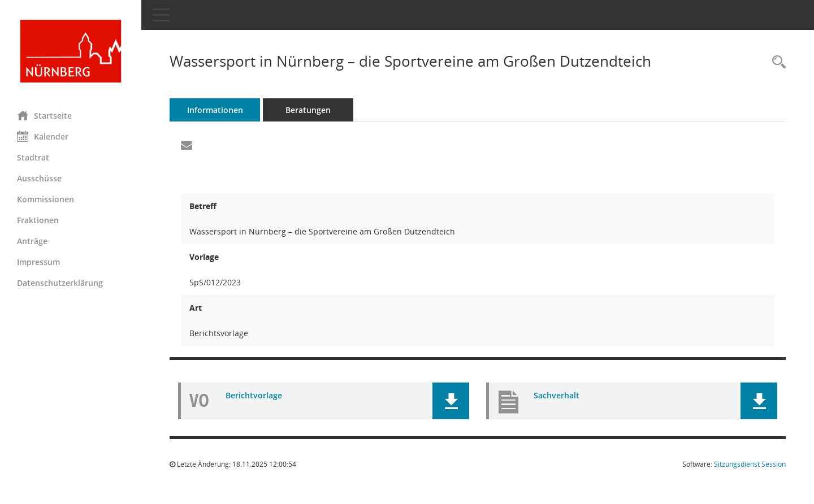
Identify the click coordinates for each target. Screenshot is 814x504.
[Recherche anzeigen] (776, 62)
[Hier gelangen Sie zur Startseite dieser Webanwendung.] (71, 51)
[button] (451, 401)
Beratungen (308, 110)
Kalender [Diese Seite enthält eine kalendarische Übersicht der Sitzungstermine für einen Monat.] (43, 136)
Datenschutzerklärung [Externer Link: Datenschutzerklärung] (60, 283)
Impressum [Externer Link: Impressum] (38, 262)
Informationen (215, 110)
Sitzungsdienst (750, 464)
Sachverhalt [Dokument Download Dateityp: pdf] (557, 395)
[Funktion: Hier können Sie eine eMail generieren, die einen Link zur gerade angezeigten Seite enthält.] (187, 146)
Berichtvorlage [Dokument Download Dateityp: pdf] (254, 395)
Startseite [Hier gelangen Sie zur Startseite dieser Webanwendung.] (44, 115)
